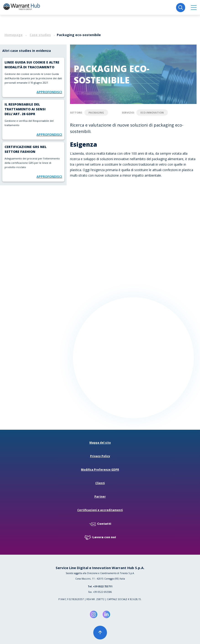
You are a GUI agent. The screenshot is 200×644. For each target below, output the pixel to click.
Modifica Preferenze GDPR (100, 470)
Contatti (100, 524)
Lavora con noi (100, 537)
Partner (100, 497)
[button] (194, 7)
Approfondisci (49, 92)
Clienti (100, 483)
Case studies (40, 35)
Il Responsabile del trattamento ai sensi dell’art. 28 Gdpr (25, 109)
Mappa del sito (100, 443)
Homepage (14, 35)
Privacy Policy (100, 456)
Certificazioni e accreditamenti (100, 510)
